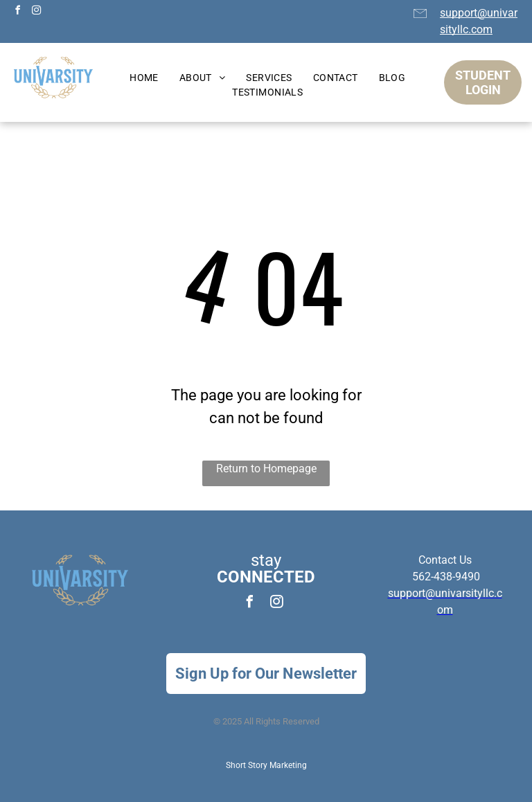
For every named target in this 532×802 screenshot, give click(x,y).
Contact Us (445, 560)
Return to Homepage (266, 469)
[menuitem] (144, 78)
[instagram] (36, 12)
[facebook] (17, 12)
